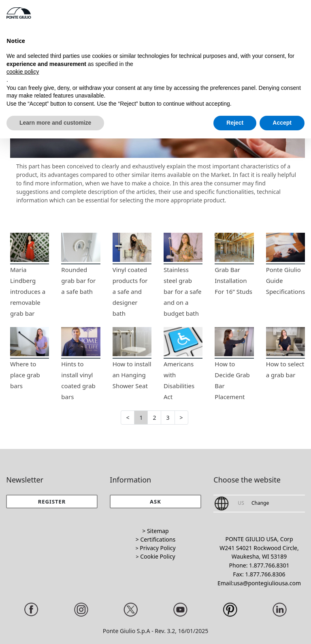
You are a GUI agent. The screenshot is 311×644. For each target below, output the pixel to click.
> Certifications (155, 539)
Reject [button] (235, 123)
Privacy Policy (158, 548)
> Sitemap (155, 531)
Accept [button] (282, 123)
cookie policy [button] (23, 72)
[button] (155, 502)
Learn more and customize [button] (55, 123)
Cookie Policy (158, 556)
